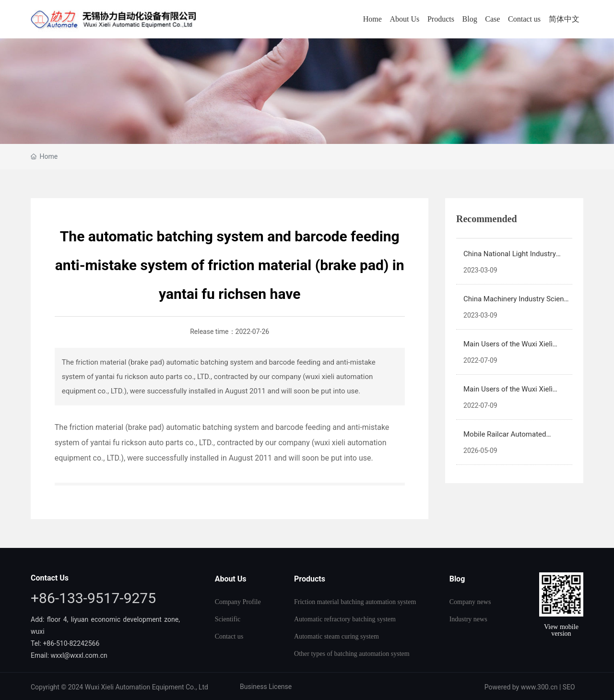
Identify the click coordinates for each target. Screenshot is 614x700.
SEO (569, 687)
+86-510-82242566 (71, 643)
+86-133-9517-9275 (93, 598)
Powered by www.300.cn (521, 687)
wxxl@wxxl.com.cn (80, 655)
